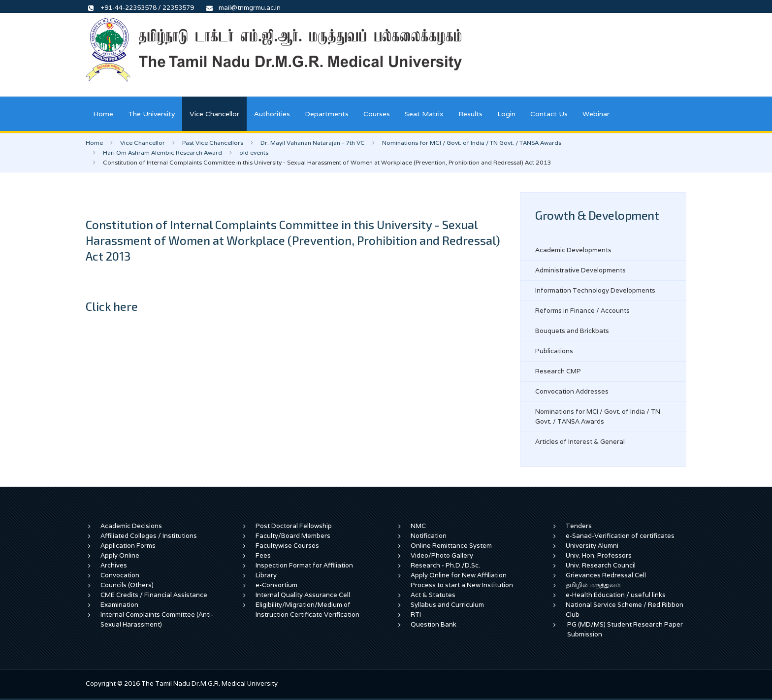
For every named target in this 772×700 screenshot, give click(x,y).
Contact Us (549, 114)
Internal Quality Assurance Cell (303, 595)
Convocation (120, 575)
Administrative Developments (580, 270)
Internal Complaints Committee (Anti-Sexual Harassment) (157, 619)
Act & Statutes (433, 595)
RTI (416, 615)
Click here (112, 306)
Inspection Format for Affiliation (304, 565)
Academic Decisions (131, 526)
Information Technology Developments (595, 290)
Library (266, 575)
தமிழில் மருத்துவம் (593, 585)
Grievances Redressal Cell (606, 575)
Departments (327, 114)
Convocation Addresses (572, 391)
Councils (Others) (127, 585)
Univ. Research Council (601, 565)
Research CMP (558, 371)
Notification (429, 536)
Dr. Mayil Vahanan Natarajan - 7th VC (313, 143)
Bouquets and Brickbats (572, 331)
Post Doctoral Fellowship (294, 526)
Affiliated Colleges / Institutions (149, 536)
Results (470, 114)
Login (506, 114)
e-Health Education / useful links (616, 595)
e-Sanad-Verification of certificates (620, 536)
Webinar (596, 114)
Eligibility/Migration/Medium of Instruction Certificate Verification (307, 610)
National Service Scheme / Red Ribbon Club (625, 610)
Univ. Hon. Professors (599, 555)
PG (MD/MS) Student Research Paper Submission (625, 629)
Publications (554, 351)
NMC (418, 526)
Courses (377, 114)
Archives (114, 565)
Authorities (272, 114)
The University (151, 114)
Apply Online (120, 555)
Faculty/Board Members (293, 536)
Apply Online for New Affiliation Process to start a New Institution (463, 580)
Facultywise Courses (287, 546)
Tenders (579, 526)
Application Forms (128, 546)
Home (103, 114)
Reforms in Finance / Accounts (582, 311)
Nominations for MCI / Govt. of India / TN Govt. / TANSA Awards (472, 143)
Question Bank (434, 624)
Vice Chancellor (214, 114)
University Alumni (592, 546)
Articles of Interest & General (580, 442)
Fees (263, 555)
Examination (119, 605)
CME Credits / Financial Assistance (154, 595)
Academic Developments (573, 250)
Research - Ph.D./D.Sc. (445, 565)
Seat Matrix (424, 114)
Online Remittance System (451, 546)
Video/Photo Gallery (442, 555)
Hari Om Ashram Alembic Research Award (162, 152)
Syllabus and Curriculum (447, 605)
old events (254, 152)
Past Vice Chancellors (213, 143)
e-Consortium (276, 585)
